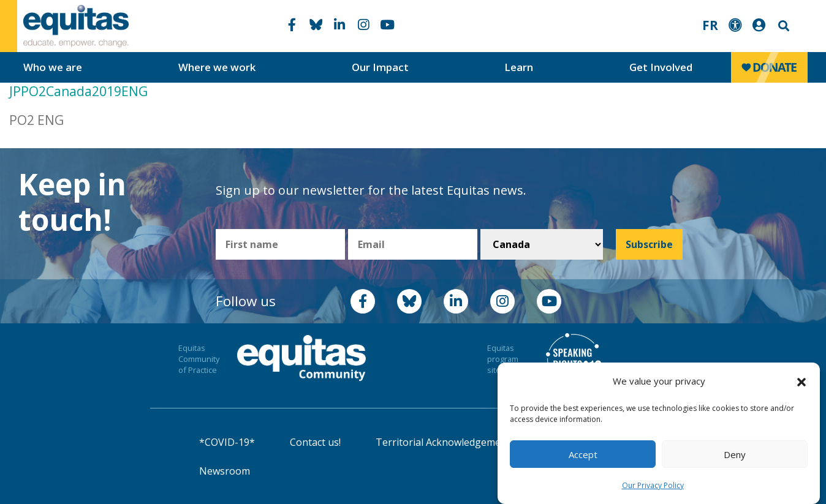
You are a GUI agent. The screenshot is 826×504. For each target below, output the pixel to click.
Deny (735, 454)
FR (710, 25)
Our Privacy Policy (653, 485)
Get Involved (661, 67)
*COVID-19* (227, 442)
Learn (519, 67)
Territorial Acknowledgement (443, 442)
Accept (583, 454)
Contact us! (315, 442)
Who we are (53, 67)
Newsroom (225, 471)
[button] (801, 382)
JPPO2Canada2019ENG (78, 91)
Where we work (217, 67)
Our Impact (380, 67)
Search (782, 26)
